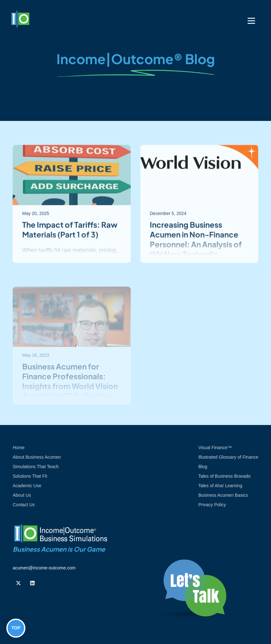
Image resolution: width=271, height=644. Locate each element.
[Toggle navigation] (251, 21)
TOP (16, 628)
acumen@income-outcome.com (44, 568)
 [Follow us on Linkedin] (32, 583)
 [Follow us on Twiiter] (18, 583)
